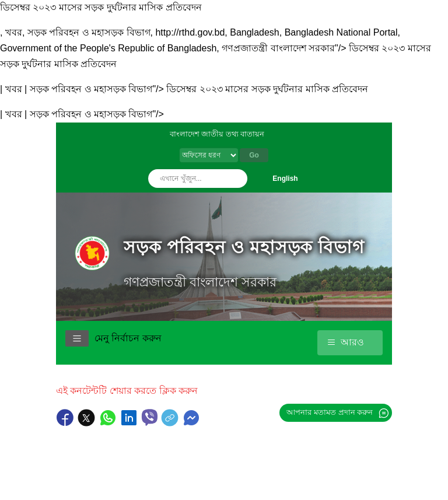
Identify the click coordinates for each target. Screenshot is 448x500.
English (285, 179)
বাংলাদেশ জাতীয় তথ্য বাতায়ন (217, 134)
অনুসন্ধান (236, 179)
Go (254, 155)
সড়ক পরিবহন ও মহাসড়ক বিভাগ (244, 247)
